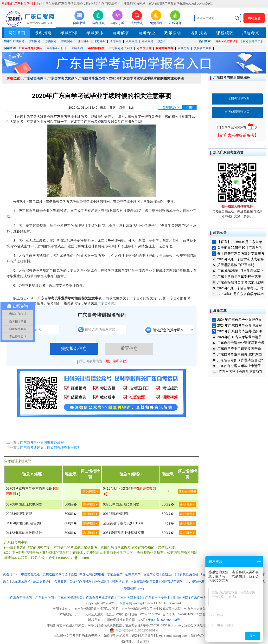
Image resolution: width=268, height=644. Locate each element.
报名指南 (43, 33)
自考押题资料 (165, 48)
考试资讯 (69, 33)
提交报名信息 (74, 348)
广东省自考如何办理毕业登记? (237, 360)
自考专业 (147, 33)
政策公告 (173, 33)
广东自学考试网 (21, 598)
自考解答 (121, 33)
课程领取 (225, 33)
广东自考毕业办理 (92, 78)
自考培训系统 (96, 48)
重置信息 (129, 348)
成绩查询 (77, 48)
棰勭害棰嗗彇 (187, 491)
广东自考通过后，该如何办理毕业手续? (50, 447)
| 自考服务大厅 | (252, 41)
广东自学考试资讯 (61, 78)
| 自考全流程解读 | (225, 41)
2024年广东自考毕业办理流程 (237, 325)
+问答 (189, 107)
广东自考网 (106, 303)
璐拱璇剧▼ (90, 504)
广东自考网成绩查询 (100, 598)
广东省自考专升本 (158, 598)
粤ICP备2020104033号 (164, 620)
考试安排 (95, 33)
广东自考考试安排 (121, 48)
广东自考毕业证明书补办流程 (42, 442)
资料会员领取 (203, 48)
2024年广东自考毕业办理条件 (237, 331)
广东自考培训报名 (237, 98)
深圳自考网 (180, 598)
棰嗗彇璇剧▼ (90, 491)
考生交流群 (144, 48)
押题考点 (251, 33)
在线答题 (184, 48)
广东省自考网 (33, 78)
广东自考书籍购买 (70, 598)
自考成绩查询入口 (237, 112)
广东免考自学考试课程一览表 (236, 276)
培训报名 (199, 33)
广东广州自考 (200, 598)
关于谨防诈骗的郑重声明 (233, 265)
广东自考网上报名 (30, 48)
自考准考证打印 (57, 48)
